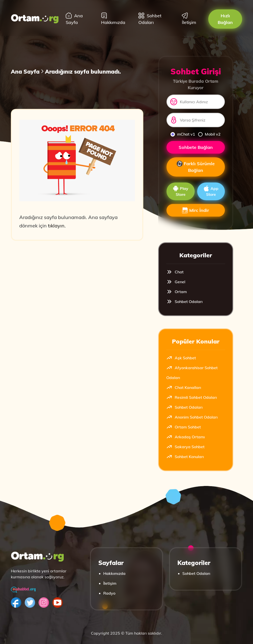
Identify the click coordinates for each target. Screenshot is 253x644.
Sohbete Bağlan (196, 147)
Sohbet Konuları (185, 457)
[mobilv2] (200, 134)
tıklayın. (57, 226)
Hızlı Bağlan (225, 19)
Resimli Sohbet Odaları (192, 397)
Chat (175, 272)
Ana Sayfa (74, 19)
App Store (211, 191)
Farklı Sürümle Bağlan (196, 167)
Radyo (109, 593)
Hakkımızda (113, 19)
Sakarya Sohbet (185, 447)
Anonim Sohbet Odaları (192, 417)
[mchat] (173, 134)
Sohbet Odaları (150, 19)
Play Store (180, 191)
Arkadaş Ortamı (186, 437)
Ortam (177, 292)
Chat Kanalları (184, 387)
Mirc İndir (196, 210)
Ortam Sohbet (184, 427)
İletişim (189, 19)
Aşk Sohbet (181, 358)
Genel (176, 282)
